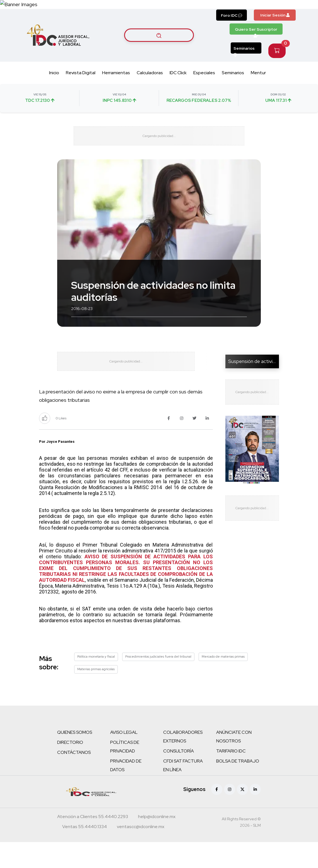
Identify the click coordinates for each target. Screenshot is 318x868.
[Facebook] (217, 815)
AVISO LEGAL (124, 758)
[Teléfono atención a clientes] (93, 843)
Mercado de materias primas (223, 682)
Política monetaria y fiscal (96, 682)
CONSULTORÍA (179, 777)
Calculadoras (150, 86)
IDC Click (178, 86)
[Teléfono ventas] (85, 853)
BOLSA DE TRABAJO (238, 787)
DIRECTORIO (70, 768)
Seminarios (244, 63)
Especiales (204, 86)
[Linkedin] (255, 815)
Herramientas (116, 86)
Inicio (54, 86)
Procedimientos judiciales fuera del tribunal (158, 682)
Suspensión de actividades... (258, 381)
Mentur (258, 86)
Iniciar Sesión (275, 29)
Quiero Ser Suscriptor (256, 44)
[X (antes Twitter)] (242, 815)
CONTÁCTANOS (74, 778)
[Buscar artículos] (159, 49)
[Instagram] (230, 815)
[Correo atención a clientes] (157, 843)
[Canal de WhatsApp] (284, 11)
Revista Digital (81, 86)
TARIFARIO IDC (231, 777)
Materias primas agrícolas (96, 695)
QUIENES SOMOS (75, 758)
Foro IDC (232, 29)
